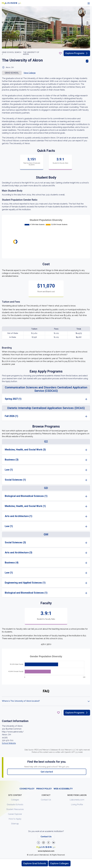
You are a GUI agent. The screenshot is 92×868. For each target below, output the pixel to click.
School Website (9, 743)
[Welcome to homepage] (46, 847)
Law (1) (9, 470)
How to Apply (15, 819)
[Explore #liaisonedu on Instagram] (43, 843)
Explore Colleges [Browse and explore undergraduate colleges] (60, 863)
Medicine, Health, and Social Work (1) (25, 506)
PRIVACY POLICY (44, 789)
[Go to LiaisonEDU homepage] (11, 3)
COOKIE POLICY (27, 789)
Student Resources (15, 809)
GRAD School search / (12, 53)
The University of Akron (31, 53)
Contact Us (46, 800)
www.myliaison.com (46, 851)
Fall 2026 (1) (11, 416)
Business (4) (12, 563)
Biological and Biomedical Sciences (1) (26, 496)
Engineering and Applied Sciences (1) (25, 583)
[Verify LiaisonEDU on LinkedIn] (54, 843)
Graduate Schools (15, 805)
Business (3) (12, 460)
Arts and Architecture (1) (19, 516)
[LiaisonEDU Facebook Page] (49, 843)
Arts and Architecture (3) (19, 552)
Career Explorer (15, 814)
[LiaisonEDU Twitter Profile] (38, 843)
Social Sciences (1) (15, 480)
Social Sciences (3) (15, 542)
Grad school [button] (12, 73)
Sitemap (15, 824)
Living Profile (77, 805)
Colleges (15, 800)
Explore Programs (77, 53)
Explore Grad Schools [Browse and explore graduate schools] (35, 863)
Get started (47, 772)
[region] (46, 393)
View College (30, 73)
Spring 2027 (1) (13, 399)
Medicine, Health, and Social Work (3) (25, 450)
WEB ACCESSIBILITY (63, 789)
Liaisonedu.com (77, 800)
